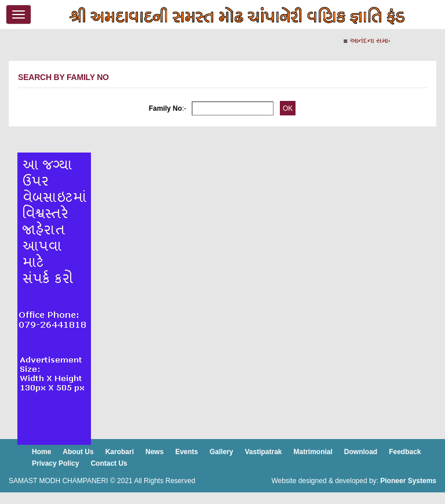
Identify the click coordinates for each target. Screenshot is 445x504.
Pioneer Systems (408, 481)
